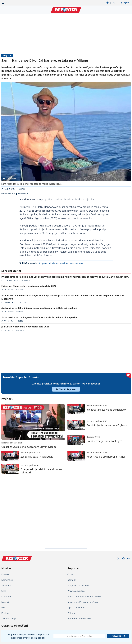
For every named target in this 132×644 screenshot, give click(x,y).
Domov (5, 574)
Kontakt (72, 580)
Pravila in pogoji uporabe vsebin (84, 596)
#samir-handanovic (75, 263)
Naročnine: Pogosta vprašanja (83, 602)
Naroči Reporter (66, 389)
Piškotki (71, 613)
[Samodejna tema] (107, 3)
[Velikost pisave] (8, 194)
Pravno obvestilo (76, 591)
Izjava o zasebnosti (77, 608)
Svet (4, 591)
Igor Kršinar (8, 280)
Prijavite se (119, 636)
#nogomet (43, 263)
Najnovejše (7, 580)
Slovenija (6, 585)
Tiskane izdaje (9, 619)
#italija (52, 263)
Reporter (7, 302)
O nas (70, 574)
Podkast (6, 613)
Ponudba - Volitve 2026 (79, 619)
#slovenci (61, 263)
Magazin (7, 55)
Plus (4, 608)
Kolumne (6, 596)
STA (5, 189)
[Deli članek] (23, 194)
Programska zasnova (78, 585)
